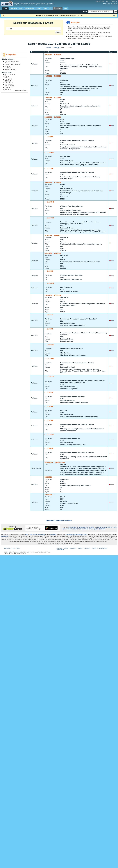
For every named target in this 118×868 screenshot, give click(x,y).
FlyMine (66, 548)
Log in (98, 1)
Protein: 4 (8, 68)
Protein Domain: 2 (11, 69)
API (50, 8)
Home (5, 8)
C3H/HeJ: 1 (9, 81)
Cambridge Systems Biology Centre (76, 535)
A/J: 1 (7, 76)
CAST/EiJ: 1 (9, 88)
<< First (49, 47)
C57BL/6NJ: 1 (9, 84)
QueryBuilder (29, 8)
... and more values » (20, 91)
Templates (13, 8)
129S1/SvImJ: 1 (10, 74)
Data (45, 8)
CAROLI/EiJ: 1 (10, 86)
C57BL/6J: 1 (9, 83)
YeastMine (95, 548)
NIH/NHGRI (5, 536)
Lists (21, 8)
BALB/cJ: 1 (8, 79)
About (108, 1)
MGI (27, 535)
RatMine (80, 548)
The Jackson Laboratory (37, 535)
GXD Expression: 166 (12, 61)
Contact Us (114, 1)
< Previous (56, 47)
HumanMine (60, 549)
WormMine (87, 548)
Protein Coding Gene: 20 (13, 65)
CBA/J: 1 (8, 89)
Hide (114, 16)
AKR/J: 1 (8, 78)
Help (103, 1)
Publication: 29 (10, 63)
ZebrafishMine (103, 548)
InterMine (53, 535)
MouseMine (73, 548)
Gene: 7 (8, 66)
